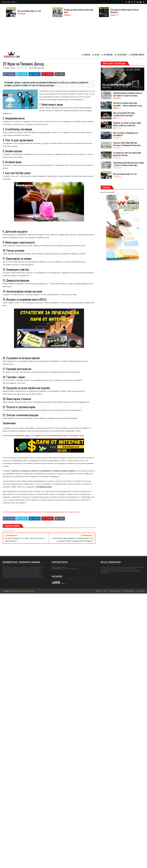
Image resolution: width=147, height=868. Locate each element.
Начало (98, 591)
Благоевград (56, 567)
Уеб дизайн (56, 568)
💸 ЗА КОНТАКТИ (121, 55)
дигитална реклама (108, 192)
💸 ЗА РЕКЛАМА (107, 55)
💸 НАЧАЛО (86, 55)
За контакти (141, 591)
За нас (105, 591)
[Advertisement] (73, 35)
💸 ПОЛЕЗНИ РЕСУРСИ (136, 55)
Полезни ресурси (128, 591)
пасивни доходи (38, 68)
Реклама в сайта (115, 591)
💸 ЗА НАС (96, 55)
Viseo (37, 591)
